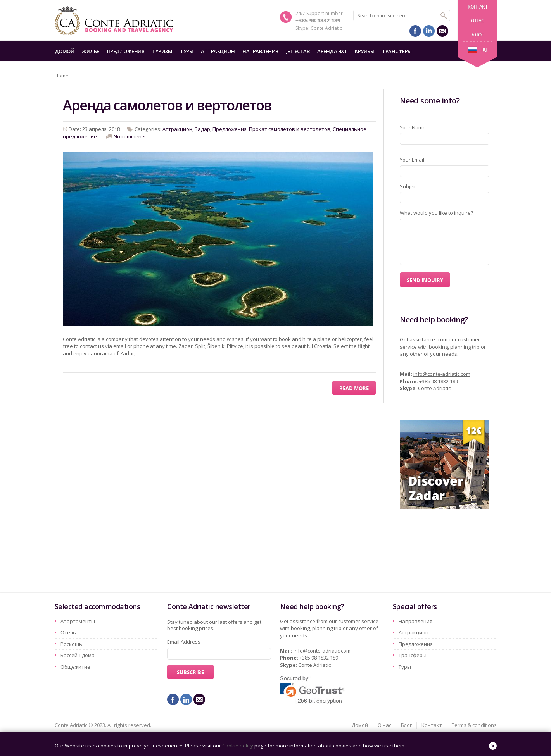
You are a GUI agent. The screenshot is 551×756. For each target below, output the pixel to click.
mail (442, 31)
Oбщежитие (75, 667)
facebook (415, 31)
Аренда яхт (332, 51)
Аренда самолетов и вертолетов (167, 105)
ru (478, 50)
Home (61, 76)
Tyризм (162, 51)
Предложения (126, 51)
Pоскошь (71, 644)
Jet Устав (298, 51)
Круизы (364, 51)
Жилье (91, 51)
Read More (354, 388)
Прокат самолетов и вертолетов (290, 129)
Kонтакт (478, 7)
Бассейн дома (78, 655)
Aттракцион (218, 51)
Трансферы (397, 51)
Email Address (184, 642)
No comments (130, 136)
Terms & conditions (474, 725)
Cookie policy (238, 746)
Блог (477, 35)
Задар (202, 129)
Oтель (68, 632)
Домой (65, 51)
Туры (187, 51)
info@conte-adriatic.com (442, 374)
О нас (478, 21)
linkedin (429, 31)
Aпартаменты (78, 621)
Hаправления (260, 51)
